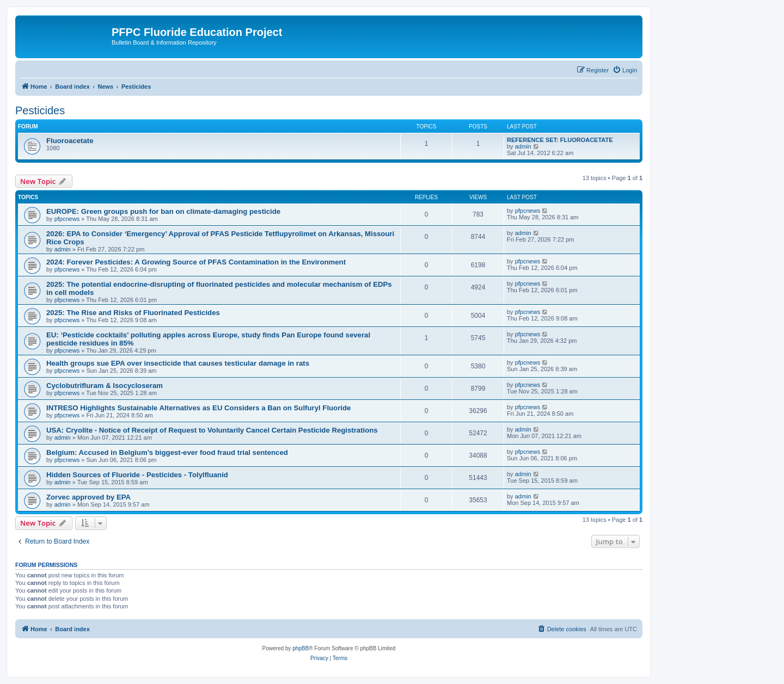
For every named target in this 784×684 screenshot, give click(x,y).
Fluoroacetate (70, 141)
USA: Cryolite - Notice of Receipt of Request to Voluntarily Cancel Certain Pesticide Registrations (212, 430)
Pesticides (40, 110)
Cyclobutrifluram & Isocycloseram (105, 386)
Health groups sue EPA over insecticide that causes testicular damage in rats (178, 363)
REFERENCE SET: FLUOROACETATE (560, 140)
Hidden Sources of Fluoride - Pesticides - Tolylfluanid (137, 475)
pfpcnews (67, 219)
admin (523, 146)
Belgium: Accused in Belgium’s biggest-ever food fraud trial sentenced (167, 452)
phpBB (301, 648)
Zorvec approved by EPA (88, 497)
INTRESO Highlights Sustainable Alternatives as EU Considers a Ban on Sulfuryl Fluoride (198, 408)
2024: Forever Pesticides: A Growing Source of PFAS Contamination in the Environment (196, 262)
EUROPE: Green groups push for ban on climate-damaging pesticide (163, 211)
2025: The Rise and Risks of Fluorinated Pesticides (133, 313)
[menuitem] (625, 70)
